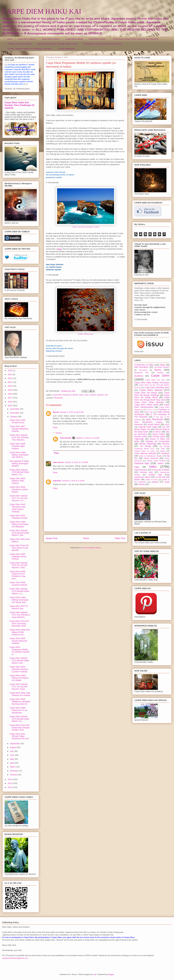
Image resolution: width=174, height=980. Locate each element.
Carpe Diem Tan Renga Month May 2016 (152, 399)
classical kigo (142, 463)
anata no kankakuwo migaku (150, 456)
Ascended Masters (162, 367)
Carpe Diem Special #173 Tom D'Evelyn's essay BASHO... (20, 615)
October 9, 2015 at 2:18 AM (73, 481)
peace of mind (151, 480)
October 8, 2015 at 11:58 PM (77, 462)
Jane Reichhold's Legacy (148, 422)
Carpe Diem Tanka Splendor (149, 402)
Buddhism (139, 376)
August (13, 747)
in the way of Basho (161, 470)
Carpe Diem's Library (74, 39)
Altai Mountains (141, 367)
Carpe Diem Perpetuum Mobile (65, 395)
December (15, 409)
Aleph (163, 365)
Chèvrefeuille (66, 438)
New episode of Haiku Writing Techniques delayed (19, 464)
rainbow (93, 395)
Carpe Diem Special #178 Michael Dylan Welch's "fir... (19, 472)
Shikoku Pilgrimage (148, 444)
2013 (10, 783)
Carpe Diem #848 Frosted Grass (17, 421)
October (14, 417)
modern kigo (155, 475)
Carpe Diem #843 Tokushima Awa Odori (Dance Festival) (18, 508)
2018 (10, 394)
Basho (158, 370)
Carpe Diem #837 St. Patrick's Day (19, 607)
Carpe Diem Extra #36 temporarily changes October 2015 (20, 728)
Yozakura (165, 453)
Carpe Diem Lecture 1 (27, 39)
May (12, 759)
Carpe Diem (160, 376)
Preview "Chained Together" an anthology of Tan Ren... (30, 49)
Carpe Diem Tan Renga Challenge (152, 394)
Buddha (160, 373)
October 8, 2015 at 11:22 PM (87, 438)
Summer (166, 444)
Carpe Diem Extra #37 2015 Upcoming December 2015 (19, 623)
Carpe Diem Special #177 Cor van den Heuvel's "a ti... (19, 498)
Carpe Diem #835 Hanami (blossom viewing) (18, 641)
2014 (10, 779)
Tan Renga (145, 446)
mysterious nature (142, 477)
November (15, 413)
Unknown (57, 481)
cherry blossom (151, 458)
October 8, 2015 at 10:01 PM (72, 412)
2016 (10, 402)
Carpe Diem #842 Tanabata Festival (18, 517)
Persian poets (159, 436)
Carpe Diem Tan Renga (146, 393)
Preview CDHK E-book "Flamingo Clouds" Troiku (57, 44)
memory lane (146, 472)
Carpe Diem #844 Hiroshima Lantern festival (19, 489)
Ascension (143, 370)
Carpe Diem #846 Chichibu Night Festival (17, 446)
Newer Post (52, 538)
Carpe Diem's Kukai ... (98, 39)
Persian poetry (141, 436)
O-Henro (157, 432)
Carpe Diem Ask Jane (155, 380)
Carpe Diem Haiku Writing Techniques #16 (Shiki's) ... (19, 455)
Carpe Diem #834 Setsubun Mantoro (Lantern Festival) (19, 669)
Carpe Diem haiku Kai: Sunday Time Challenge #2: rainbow (20, 105)
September (15, 744)
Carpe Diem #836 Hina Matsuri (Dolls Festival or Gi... (20, 632)
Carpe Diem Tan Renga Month (152, 396)
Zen (106, 395)
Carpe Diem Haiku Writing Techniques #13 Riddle (19, 678)
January (14, 775)
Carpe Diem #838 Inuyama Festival (18, 584)
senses (142, 484)
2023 (10, 374)
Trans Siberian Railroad (145, 453)
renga (167, 482)
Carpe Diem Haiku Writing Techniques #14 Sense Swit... (19, 600)
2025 (10, 370)
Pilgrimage (139, 439)
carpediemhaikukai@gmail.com (15, 958)
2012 (10, 787)
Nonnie (56, 412)
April (12, 763)
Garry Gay (148, 412)
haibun (160, 463)
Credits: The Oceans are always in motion (86, 227)
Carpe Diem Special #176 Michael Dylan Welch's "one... (19, 533)
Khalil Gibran (154, 424)
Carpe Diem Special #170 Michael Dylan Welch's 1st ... (19, 719)
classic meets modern (156, 461)
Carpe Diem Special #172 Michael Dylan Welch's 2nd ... (19, 661)
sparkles (100, 395)
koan (59, 249)
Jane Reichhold (154, 419)
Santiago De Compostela (158, 441)
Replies (59, 433)
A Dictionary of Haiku (144, 365)
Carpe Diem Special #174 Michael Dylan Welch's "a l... (19, 591)
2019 (10, 390)
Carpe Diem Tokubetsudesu (152, 406)
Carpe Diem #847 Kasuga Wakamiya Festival (19, 429)
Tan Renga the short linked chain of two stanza (102, 44)
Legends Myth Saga (148, 427)
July (12, 751)
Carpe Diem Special (151, 390)
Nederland (58, 398)
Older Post (120, 538)
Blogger (111, 974)
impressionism (141, 470)
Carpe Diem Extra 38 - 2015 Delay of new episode (19, 548)
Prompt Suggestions (67, 49)
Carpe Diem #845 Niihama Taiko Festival (17, 481)
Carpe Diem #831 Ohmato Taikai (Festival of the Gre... (20, 736)
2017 (10, 398)
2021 (10, 382)
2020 (10, 386)
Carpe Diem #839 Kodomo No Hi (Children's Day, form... (18, 575)
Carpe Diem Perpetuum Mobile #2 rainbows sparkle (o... (20, 651)
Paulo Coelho (159, 434)
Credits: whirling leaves (86, 334)
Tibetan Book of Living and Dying (150, 451)
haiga (137, 467)
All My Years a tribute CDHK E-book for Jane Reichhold (136, 39)
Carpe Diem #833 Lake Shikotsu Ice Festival (20, 694)
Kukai (167, 425)
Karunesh (139, 424)
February (14, 771)
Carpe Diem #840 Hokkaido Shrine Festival (18, 557)
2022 (10, 378)
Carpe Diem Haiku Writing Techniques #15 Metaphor (19, 524)
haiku (81, 395)
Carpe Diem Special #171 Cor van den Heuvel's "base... (19, 687)
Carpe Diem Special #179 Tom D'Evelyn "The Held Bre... (19, 437)
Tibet (163, 449)
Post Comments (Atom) (91, 548)
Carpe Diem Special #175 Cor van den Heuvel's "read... (19, 565)
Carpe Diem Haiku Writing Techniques (152, 383)
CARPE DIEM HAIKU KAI (42, 11)
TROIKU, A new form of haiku (20, 44)
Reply (55, 427)
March (13, 767)
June (12, 755)
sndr (95, 974)
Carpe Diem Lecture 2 (51, 39)
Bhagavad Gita (141, 373)
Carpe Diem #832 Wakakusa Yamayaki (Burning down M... (20, 702)
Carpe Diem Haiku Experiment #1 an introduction (18, 710)
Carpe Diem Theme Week (146, 405)
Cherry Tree (151, 410)
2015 (10, 406)
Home (10, 39)
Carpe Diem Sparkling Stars (157, 387)
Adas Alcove (58, 462)
